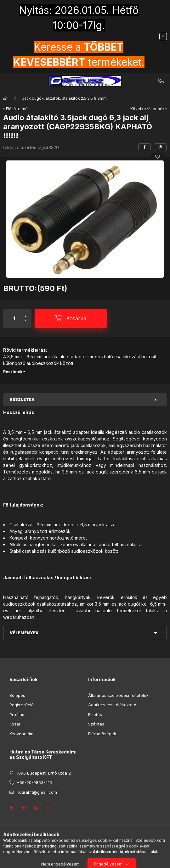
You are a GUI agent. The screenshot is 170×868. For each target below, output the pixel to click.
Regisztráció (22, 705)
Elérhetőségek (102, 734)
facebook (11, 808)
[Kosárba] (71, 318)
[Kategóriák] (59, 860)
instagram (37, 808)
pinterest (24, 808)
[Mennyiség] (14, 318)
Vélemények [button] (24, 633)
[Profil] (91, 860)
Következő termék (147, 109)
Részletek (13, 372)
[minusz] (25, 323)
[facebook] (144, 147)
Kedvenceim (21, 734)
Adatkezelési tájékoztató (112, 705)
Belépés (17, 695)
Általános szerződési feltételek (118, 695)
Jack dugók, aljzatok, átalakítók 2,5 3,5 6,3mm (64, 98)
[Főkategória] (5, 98)
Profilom (17, 714)
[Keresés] (75, 860)
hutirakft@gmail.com (37, 792)
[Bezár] (163, 36)
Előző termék (18, 109)
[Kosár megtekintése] (111, 860)
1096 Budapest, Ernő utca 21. (45, 773)
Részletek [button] (22, 399)
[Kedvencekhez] (157, 157)
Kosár (15, 724)
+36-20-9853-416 (161, 81)
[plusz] (25, 314)
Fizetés (95, 714)
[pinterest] (160, 147)
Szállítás (96, 724)
